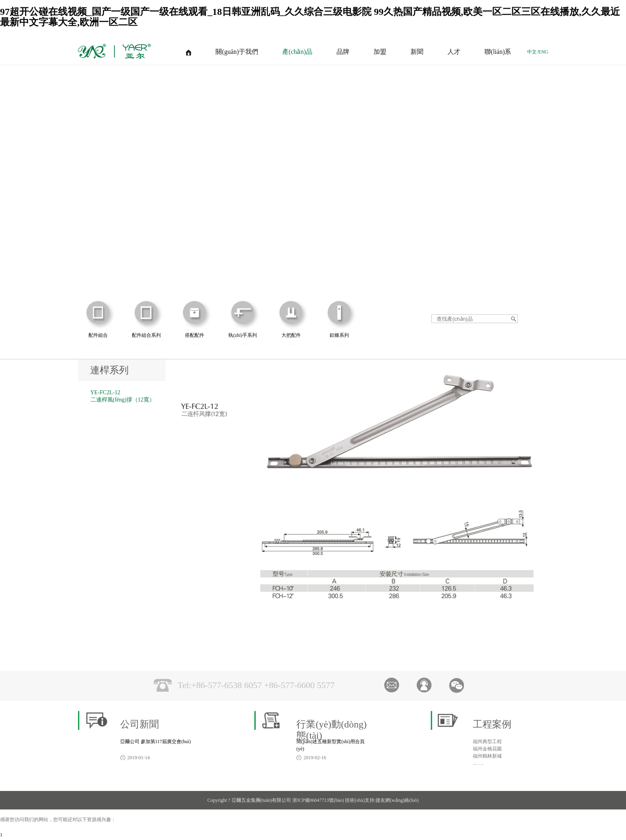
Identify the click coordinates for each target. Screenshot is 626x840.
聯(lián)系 (498, 52)
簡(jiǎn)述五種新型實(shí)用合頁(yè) (330, 745)
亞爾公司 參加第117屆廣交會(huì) (156, 742)
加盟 (380, 52)
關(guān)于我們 (237, 52)
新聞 (417, 52)
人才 (454, 52)
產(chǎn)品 (297, 52)
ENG (543, 52)
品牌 (343, 52)
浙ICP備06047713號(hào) (318, 800)
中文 (532, 52)
